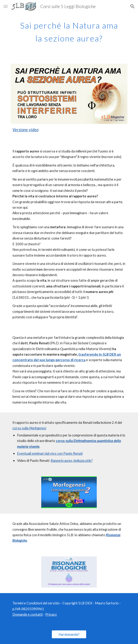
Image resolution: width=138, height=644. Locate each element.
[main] (69, 31)
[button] (6, 6)
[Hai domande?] (69, 634)
